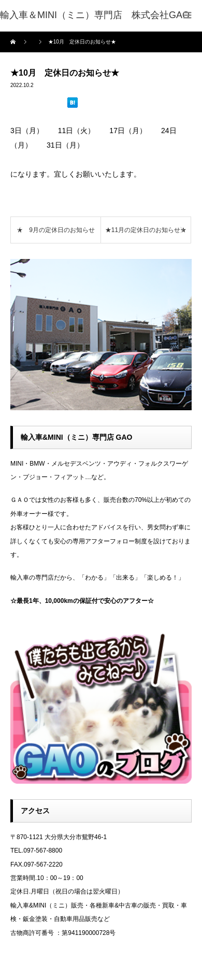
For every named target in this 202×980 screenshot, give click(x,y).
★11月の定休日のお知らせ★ (146, 230)
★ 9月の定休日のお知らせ (56, 230)
